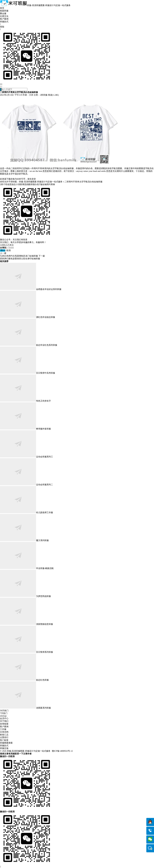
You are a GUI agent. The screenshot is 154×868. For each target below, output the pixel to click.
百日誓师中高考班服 (28, 373)
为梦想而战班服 (25, 596)
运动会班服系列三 (26, 457)
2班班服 (44, 95)
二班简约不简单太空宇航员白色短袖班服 (83, 182)
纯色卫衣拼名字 (25, 401)
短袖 (45, 184)
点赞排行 (4, 737)
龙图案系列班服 (25, 708)
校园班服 (4, 11)
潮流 (24, 184)
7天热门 (4, 713)
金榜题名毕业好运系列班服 (31, 289)
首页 (2, 8)
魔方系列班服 (24, 540)
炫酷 (28, 184)
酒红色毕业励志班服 (28, 317)
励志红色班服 (24, 680)
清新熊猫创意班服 (26, 624)
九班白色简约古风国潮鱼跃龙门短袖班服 (19, 256)
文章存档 (4, 732)
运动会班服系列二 (26, 485)
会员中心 (4, 718)
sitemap (3, 716)
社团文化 (4, 16)
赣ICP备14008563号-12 (62, 751)
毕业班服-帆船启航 (27, 568)
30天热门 (4, 711)
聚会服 (3, 14)
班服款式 (4, 22)
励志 (14, 184)
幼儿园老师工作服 (26, 513)
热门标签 (4, 740)
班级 (33, 184)
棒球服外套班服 (25, 429)
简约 (49, 184)
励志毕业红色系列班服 (29, 345)
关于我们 (4, 721)
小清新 (19, 184)
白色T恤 (39, 184)
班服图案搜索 (6, 743)
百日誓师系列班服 (26, 652)
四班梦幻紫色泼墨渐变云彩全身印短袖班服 (20, 259)
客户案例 (4, 19)
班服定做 (4, 748)
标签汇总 (4, 735)
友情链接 (4, 724)
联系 (8, 250)
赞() (3, 250)
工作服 (3, 729)
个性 (5, 184)
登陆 (2, 27)
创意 (9, 184)
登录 (34, 179)
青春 (53, 184)
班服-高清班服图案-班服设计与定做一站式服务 (41, 182)
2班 (2, 184)
